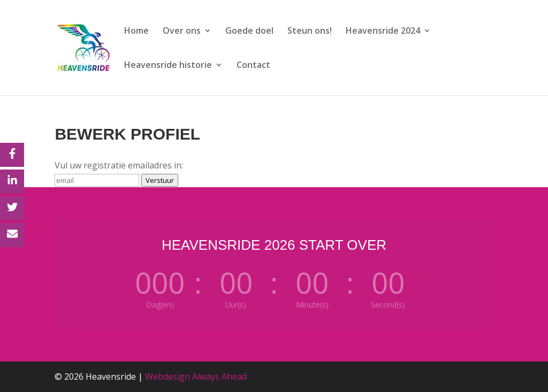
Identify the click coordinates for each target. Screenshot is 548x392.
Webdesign (168, 376)
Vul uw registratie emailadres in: (119, 165)
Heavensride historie (168, 66)
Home (136, 32)
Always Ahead (219, 376)
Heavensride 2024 (383, 32)
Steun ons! (310, 32)
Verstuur (160, 180)
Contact (253, 66)
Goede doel (249, 32)
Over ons (182, 32)
